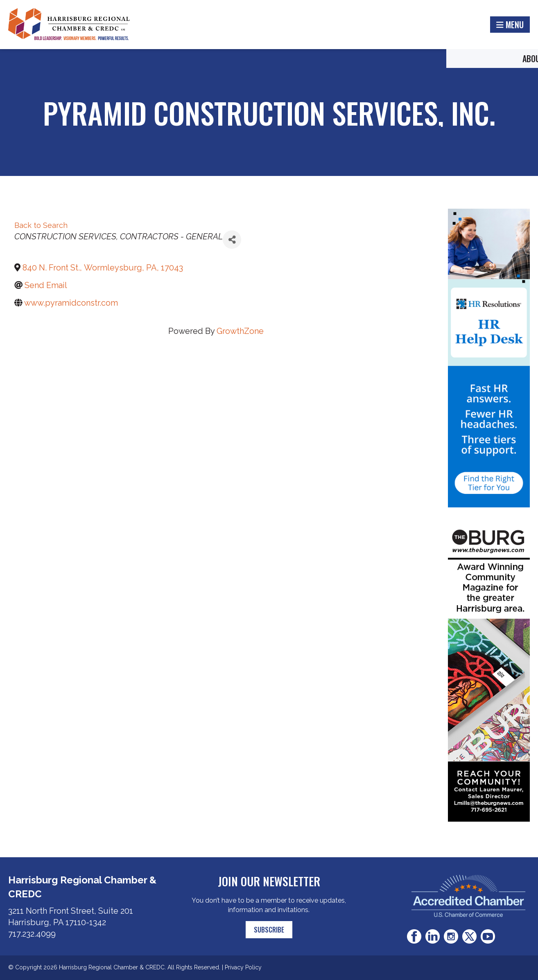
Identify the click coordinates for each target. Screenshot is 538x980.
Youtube (488, 936)
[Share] (232, 240)
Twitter (469, 936)
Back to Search (41, 225)
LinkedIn (433, 936)
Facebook (414, 936)
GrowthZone (240, 331)
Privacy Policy (243, 967)
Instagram (451, 936)
